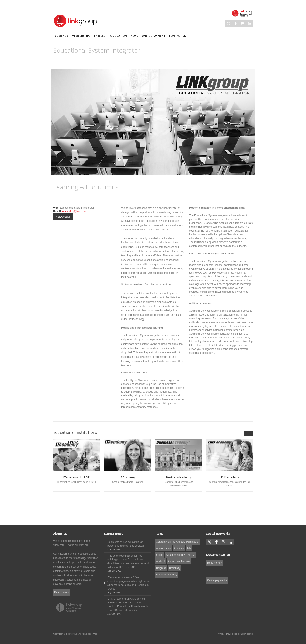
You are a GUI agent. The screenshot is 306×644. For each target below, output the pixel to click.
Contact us (177, 36)
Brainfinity (175, 568)
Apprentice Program (179, 561)
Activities (179, 548)
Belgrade (161, 568)
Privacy (220, 634)
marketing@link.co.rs (74, 212)
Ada (189, 548)
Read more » (62, 592)
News (134, 36)
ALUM (191, 555)
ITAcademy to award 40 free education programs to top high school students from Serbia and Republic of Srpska (129, 583)
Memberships (81, 36)
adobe (160, 555)
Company (62, 36)
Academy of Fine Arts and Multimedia (177, 542)
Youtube (243, 24)
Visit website (63, 217)
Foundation (118, 36)
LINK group (247, 634)
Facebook (236, 24)
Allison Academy (175, 555)
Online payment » (217, 580)
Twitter (229, 24)
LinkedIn (250, 24)
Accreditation (164, 548)
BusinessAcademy (167, 575)
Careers (100, 36)
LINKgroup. (72, 634)
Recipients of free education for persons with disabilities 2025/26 (126, 544)
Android (161, 561)
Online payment (154, 36)
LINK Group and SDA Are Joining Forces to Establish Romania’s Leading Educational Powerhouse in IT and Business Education (128, 605)
